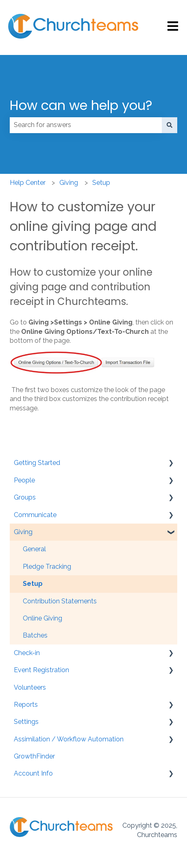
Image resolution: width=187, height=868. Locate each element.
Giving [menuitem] (23, 532)
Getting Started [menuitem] (37, 463)
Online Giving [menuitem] (42, 618)
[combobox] (86, 125)
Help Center (28, 183)
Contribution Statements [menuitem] (60, 601)
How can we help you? (81, 105)
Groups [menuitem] (25, 497)
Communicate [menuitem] (35, 515)
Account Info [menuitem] (33, 773)
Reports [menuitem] (26, 705)
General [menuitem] (34, 549)
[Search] (170, 125)
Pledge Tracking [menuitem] (47, 567)
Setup (101, 183)
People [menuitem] (24, 480)
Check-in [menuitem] (27, 653)
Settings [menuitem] (26, 722)
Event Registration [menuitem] (41, 670)
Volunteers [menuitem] (30, 687)
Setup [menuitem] (33, 584)
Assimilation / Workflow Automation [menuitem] (69, 739)
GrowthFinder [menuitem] (34, 756)
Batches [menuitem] (35, 635)
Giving (69, 183)
